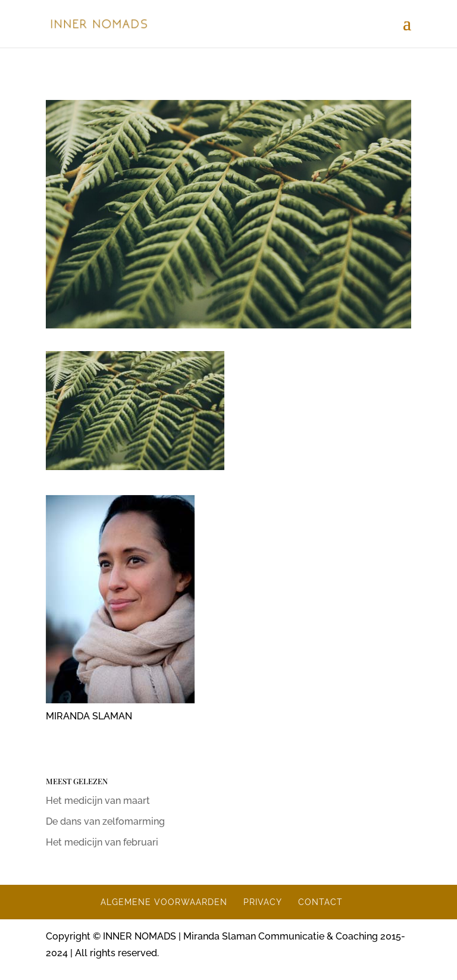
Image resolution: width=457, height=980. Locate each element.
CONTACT (320, 902)
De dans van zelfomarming (105, 821)
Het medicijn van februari (102, 842)
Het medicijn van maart (98, 801)
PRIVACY (263, 902)
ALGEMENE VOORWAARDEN (164, 902)
